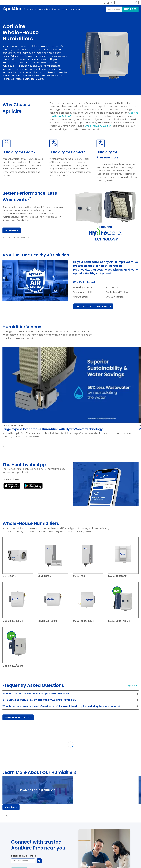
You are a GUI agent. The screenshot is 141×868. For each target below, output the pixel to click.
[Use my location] (39, 861)
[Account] (112, 3)
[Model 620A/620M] (18, 647)
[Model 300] (18, 557)
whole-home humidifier (98, 126)
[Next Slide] (7, 446)
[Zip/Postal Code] (114, 9)
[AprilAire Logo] (12, 9)
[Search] (124, 2)
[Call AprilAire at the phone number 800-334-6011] (104, 3)
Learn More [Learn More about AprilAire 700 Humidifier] (12, 230)
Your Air (65, 9)
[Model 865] (53, 557)
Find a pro (130, 9)
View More (11, 807)
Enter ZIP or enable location (23, 856)
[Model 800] (88, 557)
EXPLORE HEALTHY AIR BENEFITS (93, 306)
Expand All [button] (132, 686)
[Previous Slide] (4, 446)
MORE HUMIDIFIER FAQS (18, 717)
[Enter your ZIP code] (23, 861)
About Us (56, 9)
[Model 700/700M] (123, 557)
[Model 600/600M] (18, 602)
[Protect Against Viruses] (38, 790)
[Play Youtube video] (70, 385)
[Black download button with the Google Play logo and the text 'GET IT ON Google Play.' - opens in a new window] (33, 486)
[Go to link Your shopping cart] (108, 3)
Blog (72, 9)
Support (80, 9)
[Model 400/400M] (88, 602)
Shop (26, 9)
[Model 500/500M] (53, 602)
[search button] (136, 2)
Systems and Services (40, 9)
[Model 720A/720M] (123, 602)
